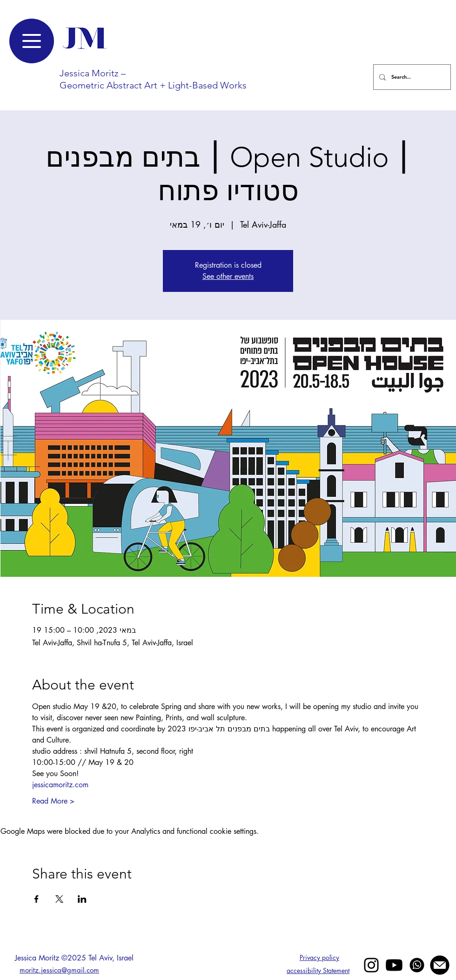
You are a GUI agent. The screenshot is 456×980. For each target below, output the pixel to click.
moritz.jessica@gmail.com (59, 970)
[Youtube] (394, 965)
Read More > (53, 801)
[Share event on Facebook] (37, 899)
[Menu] (32, 41)
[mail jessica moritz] (440, 965)
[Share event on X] (59, 899)
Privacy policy (319, 957)
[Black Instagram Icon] (371, 965)
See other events (228, 276)
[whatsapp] (417, 965)
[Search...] (411, 77)
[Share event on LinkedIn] (82, 899)
